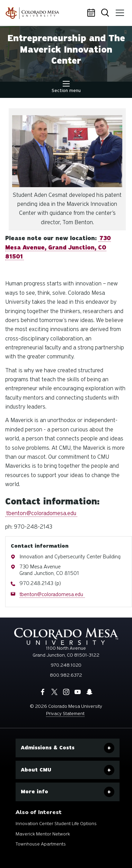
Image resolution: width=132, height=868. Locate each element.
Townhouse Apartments (41, 844)
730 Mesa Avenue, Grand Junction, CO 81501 (58, 247)
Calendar (92, 13)
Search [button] (106, 13)
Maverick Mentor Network (43, 834)
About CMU (36, 770)
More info (34, 792)
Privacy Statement (65, 714)
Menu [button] (119, 10)
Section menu (66, 88)
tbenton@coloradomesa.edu (41, 513)
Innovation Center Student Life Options (56, 824)
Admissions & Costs (48, 748)
